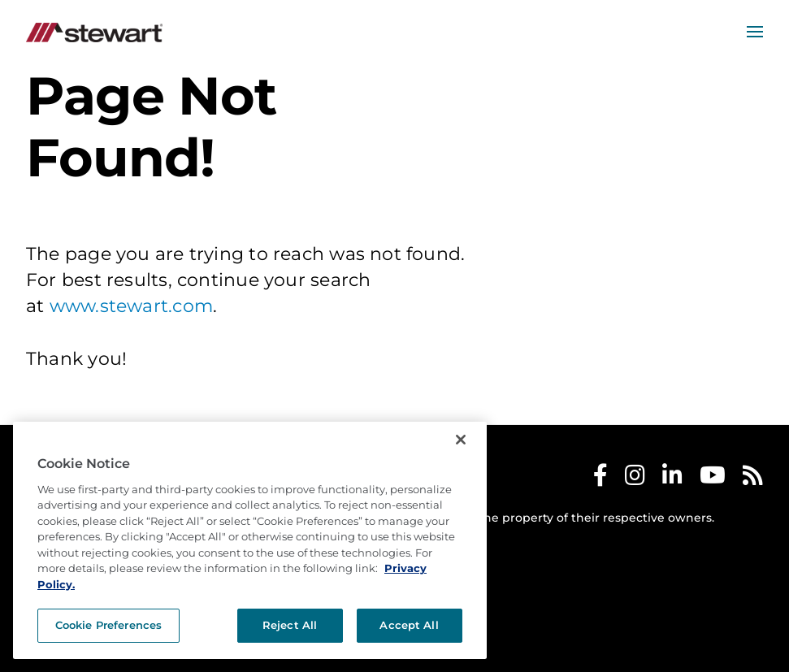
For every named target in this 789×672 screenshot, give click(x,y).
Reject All (290, 625)
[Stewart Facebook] (600, 479)
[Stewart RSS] (753, 479)
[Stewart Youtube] (713, 479)
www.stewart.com (131, 306)
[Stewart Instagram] (635, 479)
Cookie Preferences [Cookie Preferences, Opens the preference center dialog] (108, 625)
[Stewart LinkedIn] (672, 479)
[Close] (461, 440)
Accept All (409, 625)
